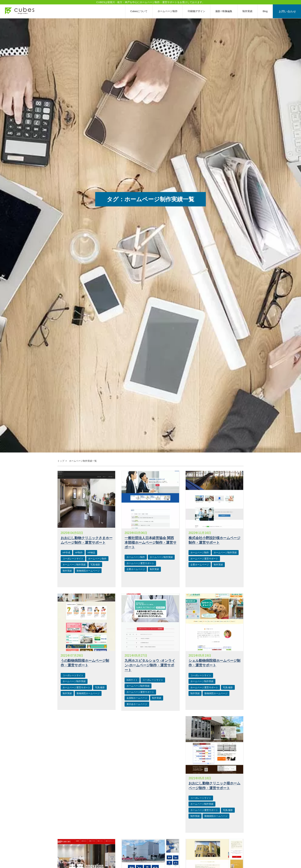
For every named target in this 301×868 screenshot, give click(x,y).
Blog (267, 11)
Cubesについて (141, 11)
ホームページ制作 (170, 11)
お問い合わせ (289, 11)
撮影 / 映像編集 (226, 11)
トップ (61, 461)
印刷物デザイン (199, 11)
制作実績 (250, 11)
